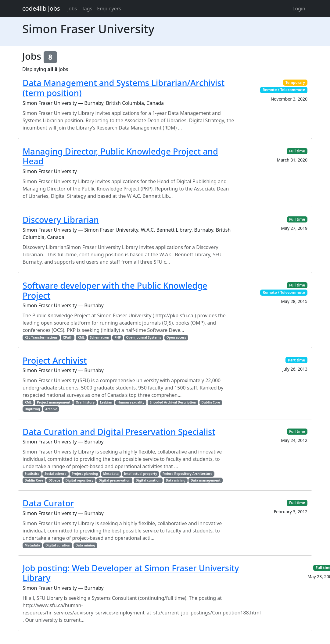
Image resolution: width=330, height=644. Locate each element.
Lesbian (106, 402)
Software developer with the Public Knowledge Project (115, 290)
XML (81, 337)
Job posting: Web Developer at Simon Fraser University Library (131, 573)
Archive (51, 409)
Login (299, 9)
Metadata (111, 474)
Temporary (295, 82)
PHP (118, 337)
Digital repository (79, 480)
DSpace (54, 480)
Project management (54, 402)
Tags (87, 9)
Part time (296, 360)
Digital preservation (114, 480)
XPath (68, 337)
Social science (56, 474)
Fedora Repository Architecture (188, 474)
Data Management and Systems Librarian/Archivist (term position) (124, 88)
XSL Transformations (41, 337)
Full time (297, 151)
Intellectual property (140, 474)
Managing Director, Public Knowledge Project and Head (120, 156)
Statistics (32, 474)
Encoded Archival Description (173, 402)
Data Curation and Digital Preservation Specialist (119, 432)
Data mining (175, 480)
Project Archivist (55, 360)
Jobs (72, 9)
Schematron (100, 337)
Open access (176, 337)
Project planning (85, 474)
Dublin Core (211, 402)
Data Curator (48, 503)
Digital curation (148, 480)
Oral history (85, 402)
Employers (109, 9)
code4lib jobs (41, 8)
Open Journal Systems (144, 337)
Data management (206, 480)
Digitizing (32, 409)
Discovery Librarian (61, 220)
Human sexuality (131, 402)
